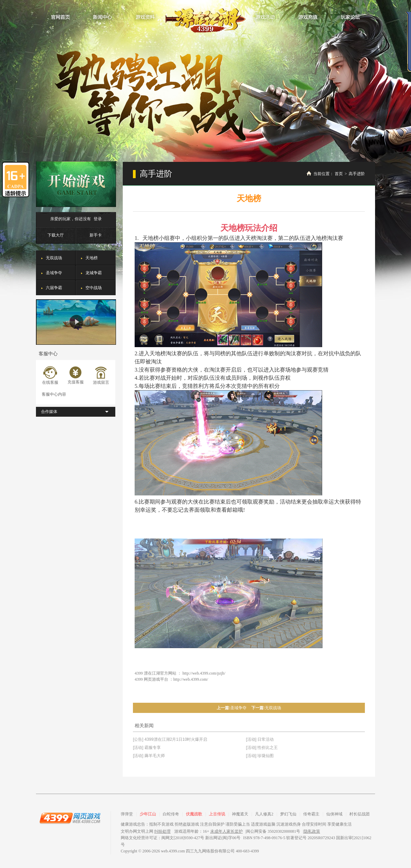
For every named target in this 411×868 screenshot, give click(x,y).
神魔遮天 (240, 814)
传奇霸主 (311, 814)
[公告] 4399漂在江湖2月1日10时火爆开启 (170, 739)
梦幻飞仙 (288, 814)
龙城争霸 (94, 273)
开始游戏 (76, 184)
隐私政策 (312, 831)
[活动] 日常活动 (260, 739)
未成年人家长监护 (227, 831)
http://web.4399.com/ (191, 679)
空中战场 (94, 288)
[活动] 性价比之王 (262, 748)
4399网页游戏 (70, 818)
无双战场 (54, 258)
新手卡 (96, 235)
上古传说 (217, 814)
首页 (339, 174)
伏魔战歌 (194, 814)
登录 (98, 219)
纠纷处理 (162, 831)
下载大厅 (56, 235)
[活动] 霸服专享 (147, 748)
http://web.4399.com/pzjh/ (204, 673)
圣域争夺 (54, 273)
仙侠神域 (334, 814)
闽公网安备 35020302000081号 (273, 831)
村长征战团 (359, 814)
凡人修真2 (264, 814)
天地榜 (92, 258)
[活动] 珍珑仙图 (260, 756)
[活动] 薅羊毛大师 (149, 756)
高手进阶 (357, 174)
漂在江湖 (206, 18)
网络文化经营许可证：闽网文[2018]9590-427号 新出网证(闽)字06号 (181, 838)
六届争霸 (54, 288)
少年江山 (148, 814)
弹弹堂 (127, 814)
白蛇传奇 (171, 814)
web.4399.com (173, 851)
